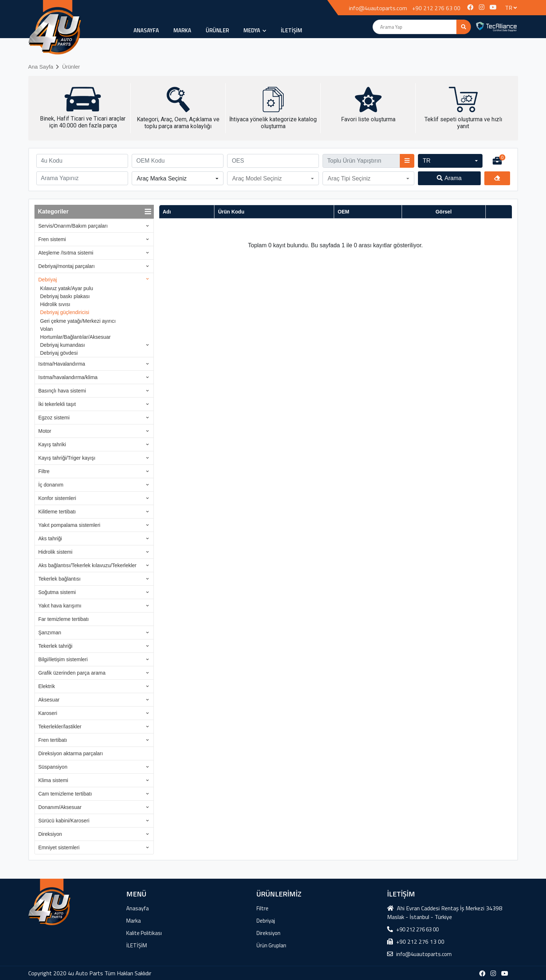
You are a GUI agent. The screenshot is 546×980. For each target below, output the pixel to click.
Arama (449, 178)
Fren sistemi (52, 239)
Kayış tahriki (52, 444)
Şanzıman (50, 633)
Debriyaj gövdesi (59, 353)
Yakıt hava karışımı (60, 606)
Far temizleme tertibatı (64, 619)
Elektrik (47, 686)
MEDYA (255, 30)
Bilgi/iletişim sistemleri (63, 659)
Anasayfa (146, 30)
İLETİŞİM (292, 30)
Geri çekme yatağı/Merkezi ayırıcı (78, 321)
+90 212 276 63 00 (436, 8)
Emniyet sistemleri (59, 847)
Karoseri (48, 713)
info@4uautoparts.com (378, 8)
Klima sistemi (53, 780)
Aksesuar (49, 700)
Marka (182, 30)
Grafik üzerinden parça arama (72, 673)
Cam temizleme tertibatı (65, 794)
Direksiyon (50, 834)
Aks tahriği (50, 538)
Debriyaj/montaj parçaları (67, 266)
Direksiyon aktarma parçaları (71, 753)
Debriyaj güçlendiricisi (65, 312)
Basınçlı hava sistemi (62, 391)
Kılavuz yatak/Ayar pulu (67, 288)
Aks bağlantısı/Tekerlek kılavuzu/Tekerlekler (88, 565)
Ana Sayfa (41, 67)
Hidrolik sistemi (56, 552)
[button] (450, 161)
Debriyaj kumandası (63, 345)
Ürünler (71, 67)
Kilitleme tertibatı (57, 512)
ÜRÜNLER (217, 30)
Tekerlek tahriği (56, 646)
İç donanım (51, 485)
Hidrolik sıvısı (55, 304)
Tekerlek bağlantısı (60, 579)
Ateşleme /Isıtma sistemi (66, 253)
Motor (45, 431)
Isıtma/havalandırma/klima (68, 377)
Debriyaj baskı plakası (65, 296)
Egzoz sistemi (54, 418)
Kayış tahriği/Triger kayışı (67, 458)
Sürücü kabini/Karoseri (64, 821)
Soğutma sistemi (57, 592)
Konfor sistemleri (57, 498)
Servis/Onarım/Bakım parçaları (73, 226)
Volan (47, 329)
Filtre (44, 471)
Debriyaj (48, 280)
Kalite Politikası (144, 933)
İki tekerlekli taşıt (57, 404)
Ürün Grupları (271, 945)
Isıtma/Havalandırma (62, 364)
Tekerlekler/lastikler (60, 727)
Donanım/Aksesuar (60, 807)
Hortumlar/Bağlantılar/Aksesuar (76, 337)
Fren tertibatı (53, 740)
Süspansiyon (53, 767)
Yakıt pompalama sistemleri (69, 525)
